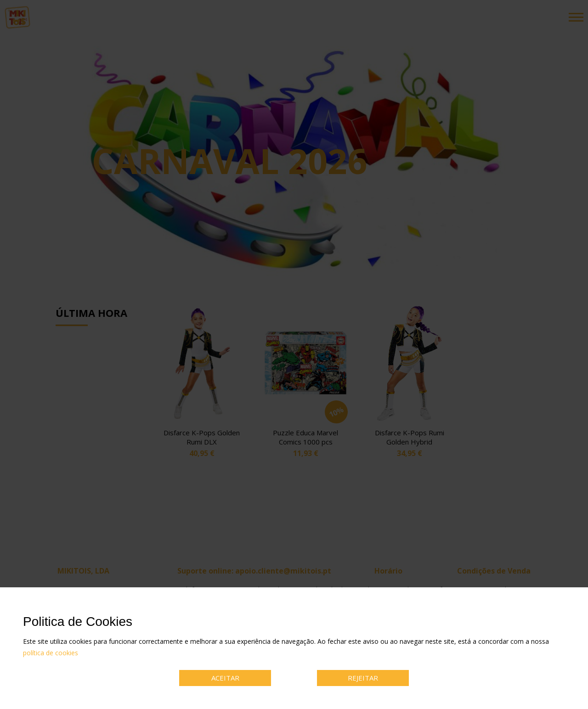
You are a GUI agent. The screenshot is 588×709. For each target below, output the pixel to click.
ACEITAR (225, 678)
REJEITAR (363, 678)
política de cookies (51, 653)
